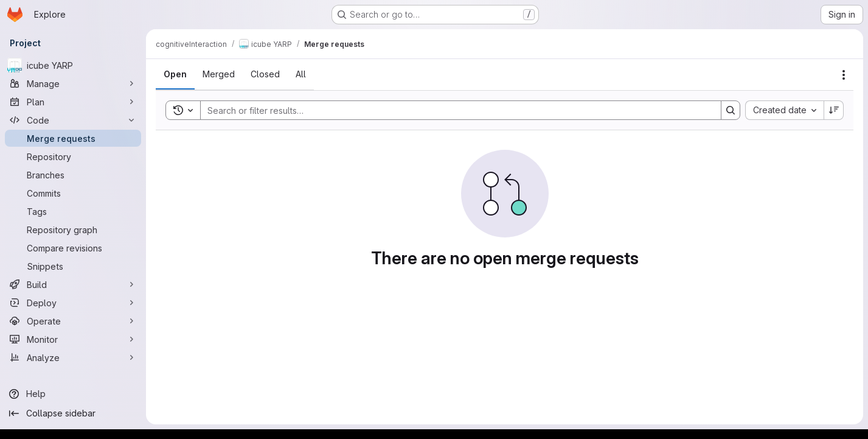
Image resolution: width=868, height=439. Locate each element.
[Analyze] (73, 357)
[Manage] (73, 83)
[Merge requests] (73, 138)
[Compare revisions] (73, 248)
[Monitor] (73, 339)
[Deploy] (73, 303)
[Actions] (844, 75)
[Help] (73, 394)
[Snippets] (73, 266)
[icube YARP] (73, 65)
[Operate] (73, 321)
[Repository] (73, 156)
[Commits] (73, 193)
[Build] (73, 284)
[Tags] (73, 211)
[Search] (455, 110)
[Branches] (73, 175)
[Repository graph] (73, 230)
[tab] (175, 74)
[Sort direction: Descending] (834, 110)
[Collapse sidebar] (73, 413)
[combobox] (784, 110)
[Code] (73, 120)
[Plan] (73, 102)
